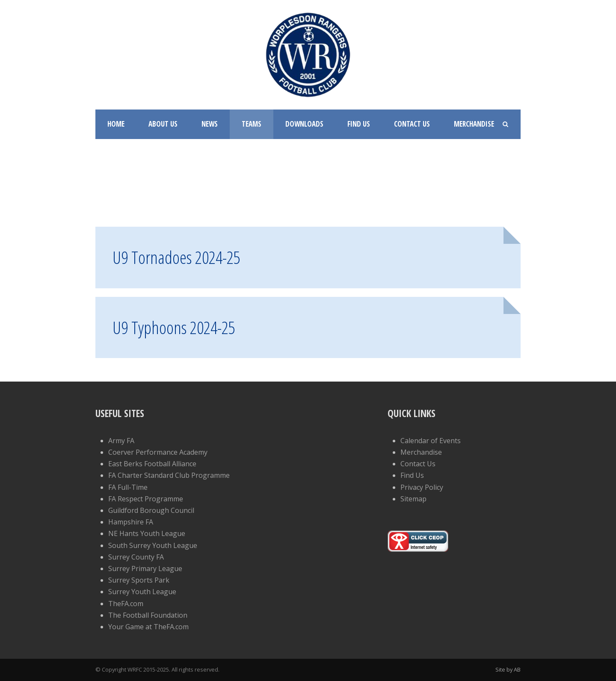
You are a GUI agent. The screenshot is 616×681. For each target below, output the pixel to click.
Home (116, 124)
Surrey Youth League (142, 592)
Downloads (304, 124)
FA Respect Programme (146, 499)
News (210, 124)
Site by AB (508, 669)
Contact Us (412, 124)
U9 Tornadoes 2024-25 (176, 257)
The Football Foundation (148, 615)
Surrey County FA (136, 557)
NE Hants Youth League (147, 533)
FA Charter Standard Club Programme (169, 475)
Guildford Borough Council (151, 510)
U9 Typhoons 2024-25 (174, 327)
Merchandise (474, 124)
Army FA (121, 441)
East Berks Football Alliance (152, 464)
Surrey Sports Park (139, 580)
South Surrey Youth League (153, 545)
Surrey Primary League (145, 568)
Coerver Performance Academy (158, 452)
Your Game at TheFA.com (148, 627)
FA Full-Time (128, 487)
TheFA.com (126, 604)
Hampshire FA (131, 522)
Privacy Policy (422, 487)
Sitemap (413, 499)
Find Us (359, 124)
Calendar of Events (431, 441)
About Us (163, 124)
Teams (252, 124)
